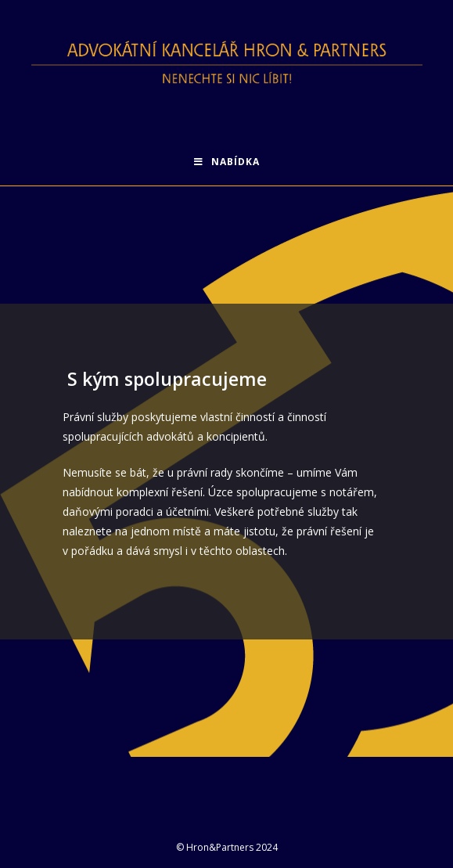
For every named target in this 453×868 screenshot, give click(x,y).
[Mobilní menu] (227, 162)
